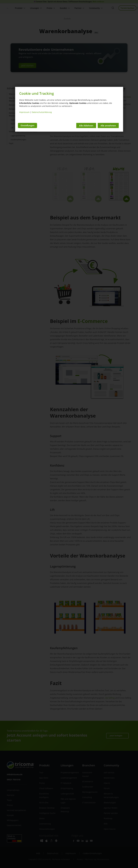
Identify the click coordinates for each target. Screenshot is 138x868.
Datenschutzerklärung (42, 112)
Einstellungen (27, 125)
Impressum (24, 112)
